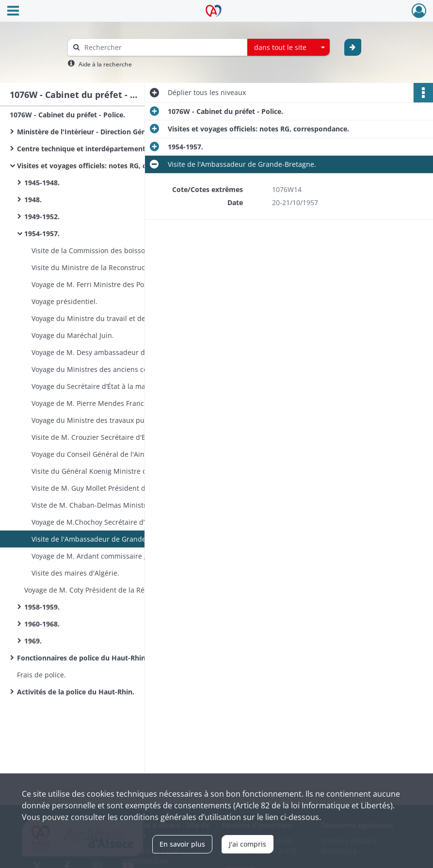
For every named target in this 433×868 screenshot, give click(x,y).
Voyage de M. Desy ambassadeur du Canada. (105, 352)
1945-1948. (42, 183)
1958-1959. (42, 607)
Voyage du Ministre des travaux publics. (96, 420)
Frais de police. (41, 675)
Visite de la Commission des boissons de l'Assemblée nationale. (128, 250)
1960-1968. (42, 624)
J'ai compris (248, 844)
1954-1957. (42, 233)
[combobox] (289, 48)
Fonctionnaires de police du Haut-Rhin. (82, 658)
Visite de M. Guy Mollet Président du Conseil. (104, 488)
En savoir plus (182, 844)
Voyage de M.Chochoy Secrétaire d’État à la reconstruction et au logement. (128, 522)
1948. (33, 200)
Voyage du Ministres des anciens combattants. (107, 369)
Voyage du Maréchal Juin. (73, 335)
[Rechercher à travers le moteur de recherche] (162, 47)
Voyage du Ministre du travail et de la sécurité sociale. (120, 318)
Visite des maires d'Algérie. (75, 573)
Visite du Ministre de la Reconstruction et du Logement (121, 267)
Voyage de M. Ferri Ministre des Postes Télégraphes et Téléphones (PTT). (128, 284)
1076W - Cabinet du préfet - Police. (67, 115)
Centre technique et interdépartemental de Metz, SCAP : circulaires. (114, 149)
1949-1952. (42, 217)
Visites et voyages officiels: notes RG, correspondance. (108, 166)
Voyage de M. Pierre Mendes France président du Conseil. (126, 403)
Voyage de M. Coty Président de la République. (100, 590)
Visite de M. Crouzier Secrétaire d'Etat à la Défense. (115, 437)
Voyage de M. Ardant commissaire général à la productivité (128, 556)
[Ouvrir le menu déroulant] (13, 12)
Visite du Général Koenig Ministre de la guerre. (108, 471)
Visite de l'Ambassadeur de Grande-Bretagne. (106, 539)
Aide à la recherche (105, 64)
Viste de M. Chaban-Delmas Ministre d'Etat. (102, 505)
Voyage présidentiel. (64, 301)
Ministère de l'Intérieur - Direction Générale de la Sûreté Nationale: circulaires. (114, 132)
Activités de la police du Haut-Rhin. (76, 692)
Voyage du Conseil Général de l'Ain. (89, 454)
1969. (33, 641)
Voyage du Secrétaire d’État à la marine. (96, 386)
